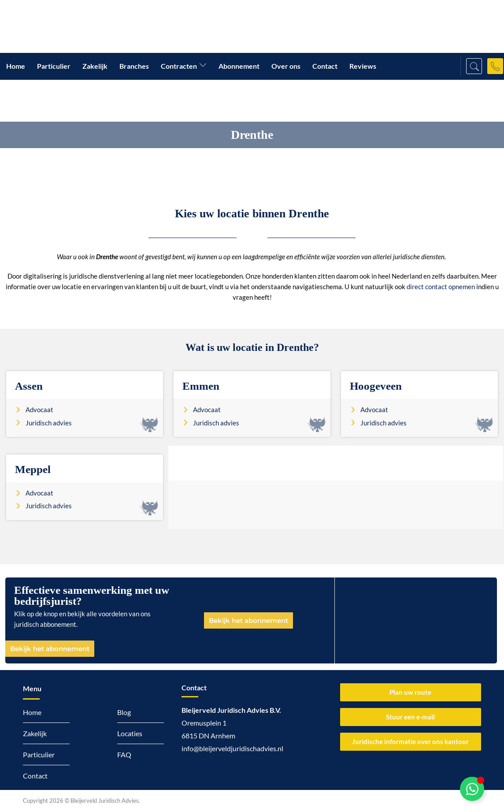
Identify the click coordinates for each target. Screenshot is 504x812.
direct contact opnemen (441, 287)
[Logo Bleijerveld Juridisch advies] (88, 26)
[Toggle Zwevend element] (472, 789)
